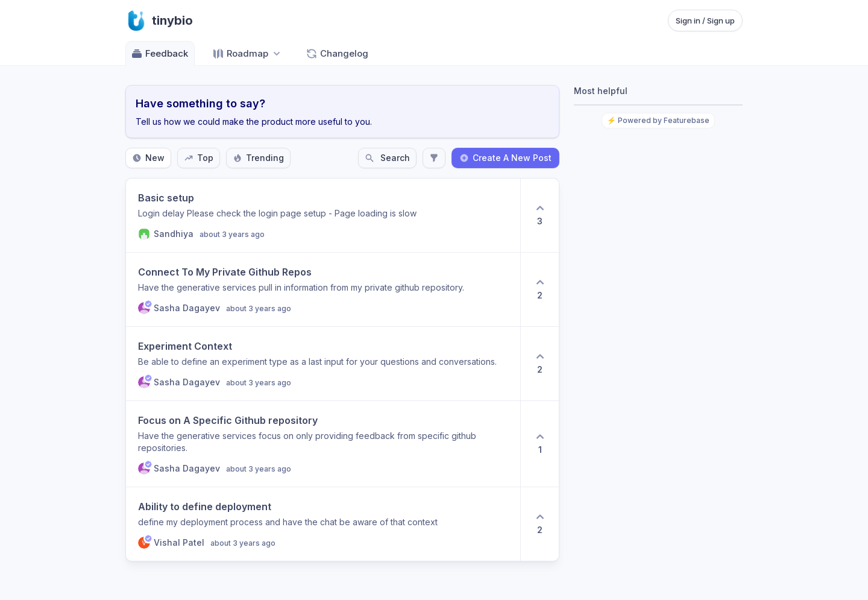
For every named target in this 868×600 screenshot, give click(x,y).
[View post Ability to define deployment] (323, 524)
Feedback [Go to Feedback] (159, 54)
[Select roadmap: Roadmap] (247, 53)
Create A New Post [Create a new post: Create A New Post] (505, 158)
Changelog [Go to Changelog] (337, 54)
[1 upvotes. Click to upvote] (539, 444)
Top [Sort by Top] (199, 158)
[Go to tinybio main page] (159, 21)
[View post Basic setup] (323, 215)
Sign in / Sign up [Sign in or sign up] (705, 21)
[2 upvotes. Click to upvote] (539, 289)
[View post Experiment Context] (323, 364)
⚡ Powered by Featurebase (658, 120)
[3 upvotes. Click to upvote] (539, 215)
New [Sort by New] (148, 158)
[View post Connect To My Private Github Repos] (323, 289)
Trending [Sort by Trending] (258, 158)
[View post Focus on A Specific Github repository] (323, 444)
